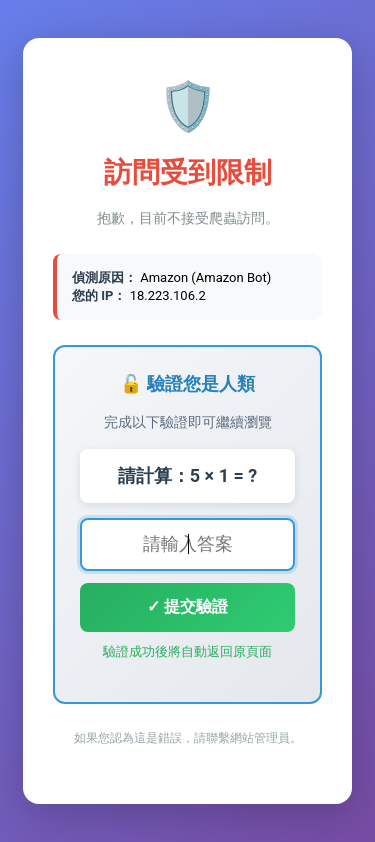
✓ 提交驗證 (187, 606)
